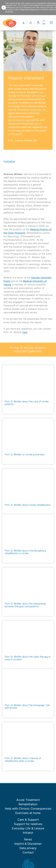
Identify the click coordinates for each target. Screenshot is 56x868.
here (25, 332)
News (28, 839)
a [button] (24, 23)
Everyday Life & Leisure (28, 828)
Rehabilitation (28, 804)
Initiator (28, 833)
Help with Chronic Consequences (28, 809)
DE (44, 21)
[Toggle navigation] (51, 23)
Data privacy (28, 848)
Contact (28, 852)
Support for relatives (28, 824)
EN (44, 24)
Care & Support (28, 820)
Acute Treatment (28, 800)
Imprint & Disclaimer (28, 844)
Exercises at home (28, 813)
